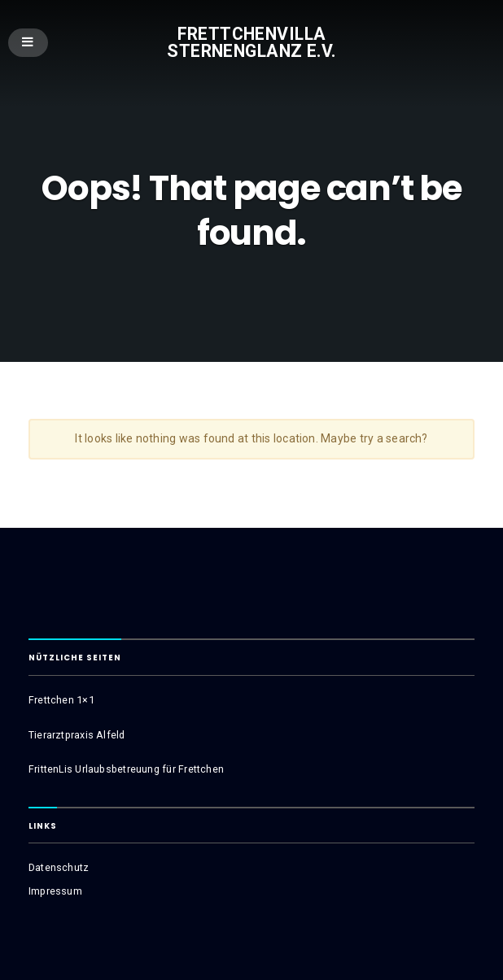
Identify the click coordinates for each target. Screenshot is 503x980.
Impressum (55, 891)
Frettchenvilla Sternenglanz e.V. (251, 42)
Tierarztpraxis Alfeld (77, 735)
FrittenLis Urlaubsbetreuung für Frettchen (126, 769)
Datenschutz (59, 867)
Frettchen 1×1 (61, 700)
